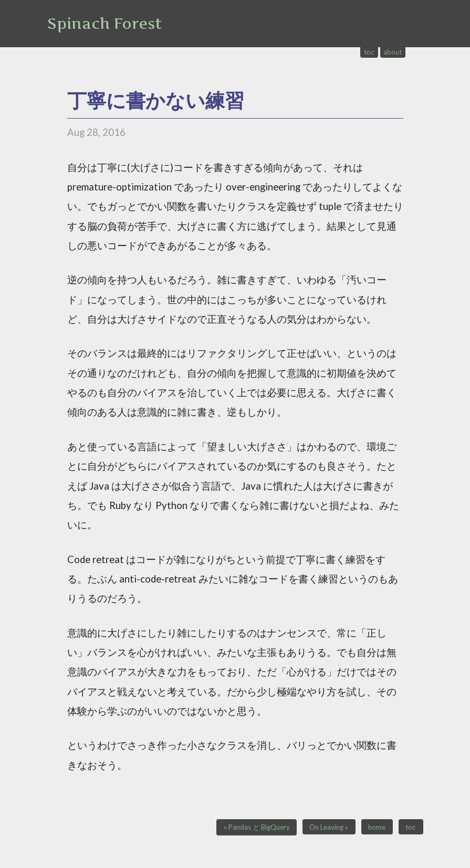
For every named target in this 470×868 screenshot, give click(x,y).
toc (369, 52)
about (393, 52)
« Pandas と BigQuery (257, 827)
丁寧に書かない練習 (156, 100)
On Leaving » (329, 827)
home (377, 827)
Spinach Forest (105, 24)
